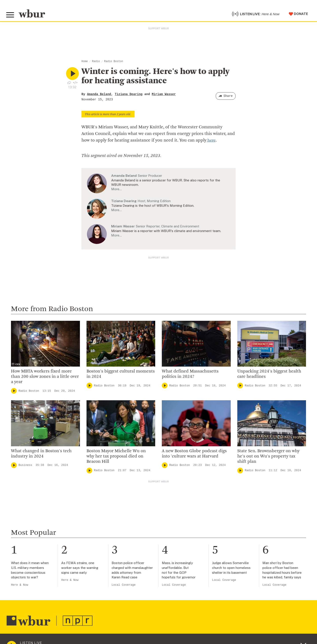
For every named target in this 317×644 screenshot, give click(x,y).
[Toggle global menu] (11, 16)
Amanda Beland (99, 96)
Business (25, 467)
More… (116, 191)
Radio (96, 63)
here (211, 142)
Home (85, 63)
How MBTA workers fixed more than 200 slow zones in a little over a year (45, 378)
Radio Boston (114, 63)
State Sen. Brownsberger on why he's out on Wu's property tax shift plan (268, 458)
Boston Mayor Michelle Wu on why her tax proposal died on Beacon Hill (116, 458)
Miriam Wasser (164, 96)
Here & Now (20, 587)
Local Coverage (124, 587)
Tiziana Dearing (129, 96)
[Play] (14, 393)
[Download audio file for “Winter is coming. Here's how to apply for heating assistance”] (69, 84)
